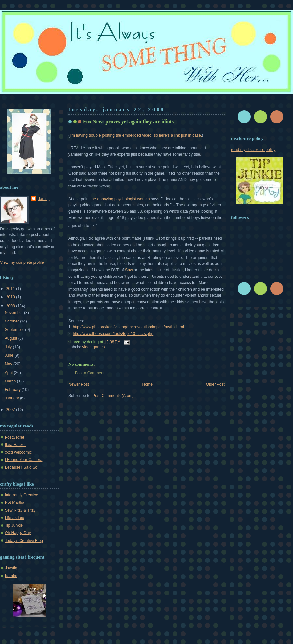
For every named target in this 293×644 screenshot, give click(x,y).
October (13, 321)
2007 (11, 410)
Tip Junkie (14, 525)
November (14, 313)
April (9, 373)
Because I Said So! (22, 467)
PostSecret (14, 437)
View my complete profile (22, 262)
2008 (11, 306)
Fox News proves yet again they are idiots (128, 121)
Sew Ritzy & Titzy (20, 510)
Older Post (215, 384)
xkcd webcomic (18, 452)
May (9, 364)
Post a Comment (90, 373)
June (10, 355)
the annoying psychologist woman (120, 199)
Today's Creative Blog (24, 541)
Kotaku (11, 576)
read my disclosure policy (253, 150)
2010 (11, 297)
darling (44, 199)
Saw (129, 270)
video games (94, 347)
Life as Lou (14, 518)
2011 (11, 289)
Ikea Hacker (15, 445)
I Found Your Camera (24, 460)
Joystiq (11, 568)
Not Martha (15, 502)
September (15, 330)
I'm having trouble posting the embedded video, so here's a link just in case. (136, 135)
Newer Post (79, 384)
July (9, 347)
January (13, 398)
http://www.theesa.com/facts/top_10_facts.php (113, 334)
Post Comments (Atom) (113, 396)
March (11, 381)
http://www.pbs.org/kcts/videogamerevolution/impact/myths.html (128, 327)
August (12, 338)
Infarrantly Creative (22, 495)
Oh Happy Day (18, 533)
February (13, 390)
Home (147, 384)
